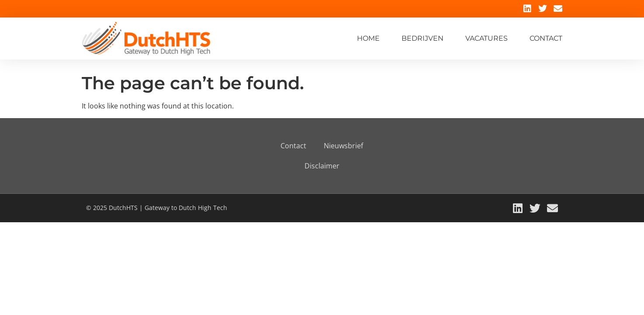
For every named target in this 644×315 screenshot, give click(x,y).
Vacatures (486, 38)
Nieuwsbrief (343, 146)
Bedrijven (422, 38)
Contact (546, 38)
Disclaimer (322, 166)
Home (368, 38)
